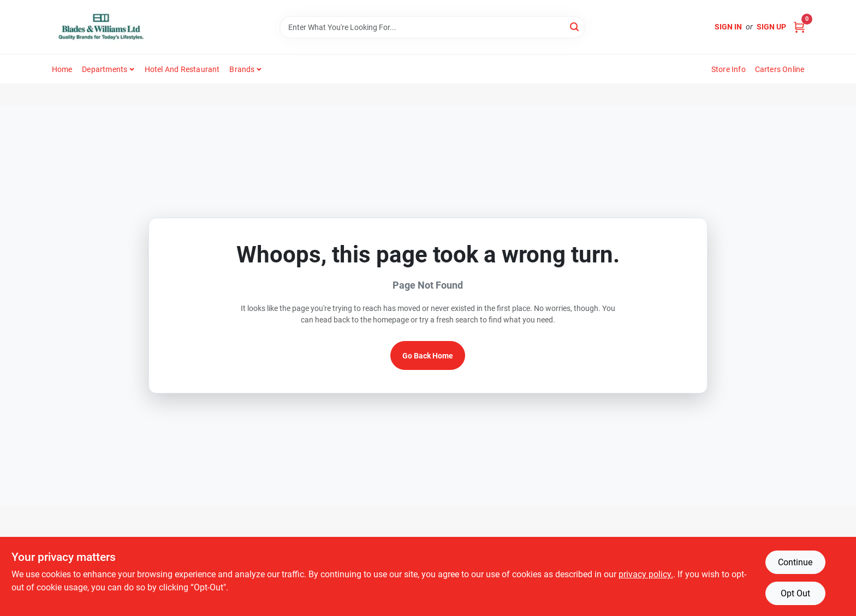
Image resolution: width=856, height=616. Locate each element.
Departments (105, 69)
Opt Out (795, 593)
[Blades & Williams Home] (101, 27)
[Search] (575, 26)
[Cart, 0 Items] (799, 27)
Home (62, 69)
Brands (242, 69)
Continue (795, 562)
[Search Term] (432, 27)
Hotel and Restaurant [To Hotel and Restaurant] (182, 69)
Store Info (729, 69)
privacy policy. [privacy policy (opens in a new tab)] (646, 574)
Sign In (728, 27)
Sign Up (771, 27)
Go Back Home (428, 356)
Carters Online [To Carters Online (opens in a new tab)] (780, 69)
